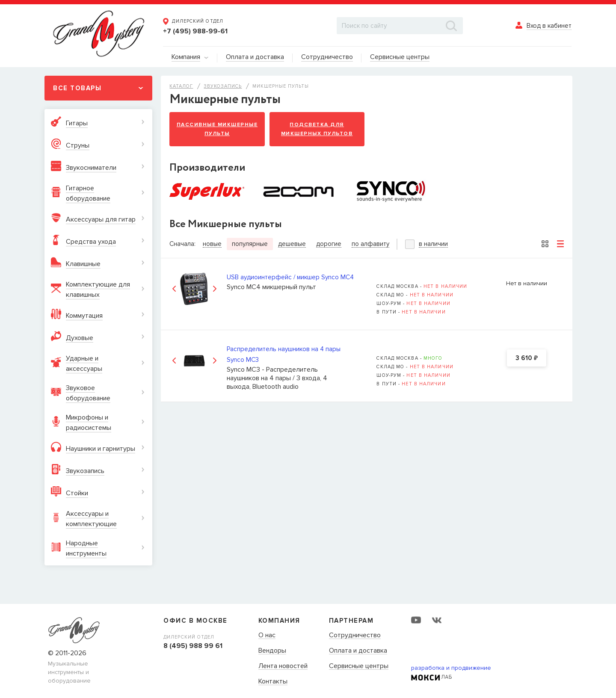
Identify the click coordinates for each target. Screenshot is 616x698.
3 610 (527, 358)
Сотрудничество (355, 636)
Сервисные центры (359, 666)
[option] (194, 289)
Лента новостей (283, 666)
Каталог (181, 86)
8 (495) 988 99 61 (193, 646)
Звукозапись (223, 86)
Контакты (273, 682)
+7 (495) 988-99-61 (195, 31)
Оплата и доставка (358, 651)
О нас (267, 636)
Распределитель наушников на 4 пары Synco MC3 (284, 354)
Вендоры (272, 651)
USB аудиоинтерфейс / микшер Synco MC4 (290, 277)
